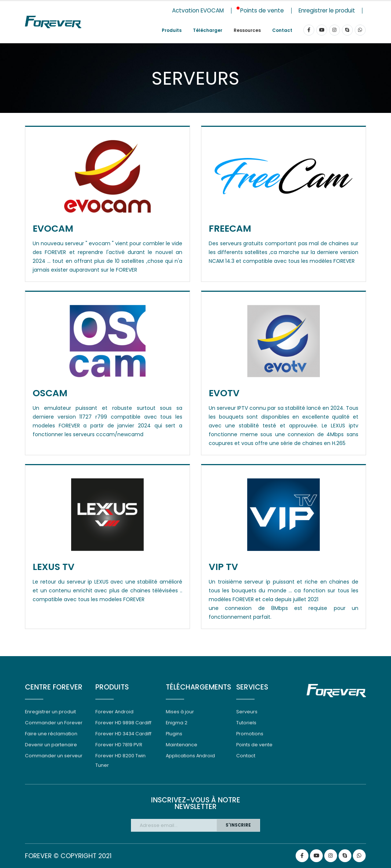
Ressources (247, 30)
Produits (172, 30)
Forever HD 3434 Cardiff (123, 734)
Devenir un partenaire (51, 745)
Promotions (250, 734)
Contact (282, 30)
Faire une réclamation (51, 734)
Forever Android (114, 712)
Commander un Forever (54, 723)
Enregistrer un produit (50, 712)
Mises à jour (180, 712)
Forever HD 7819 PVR (119, 745)
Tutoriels (246, 723)
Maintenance (182, 745)
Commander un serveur (54, 756)
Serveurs (247, 712)
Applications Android (190, 756)
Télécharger (208, 30)
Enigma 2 (177, 723)
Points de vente (254, 745)
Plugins (174, 734)
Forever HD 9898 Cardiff (123, 723)
